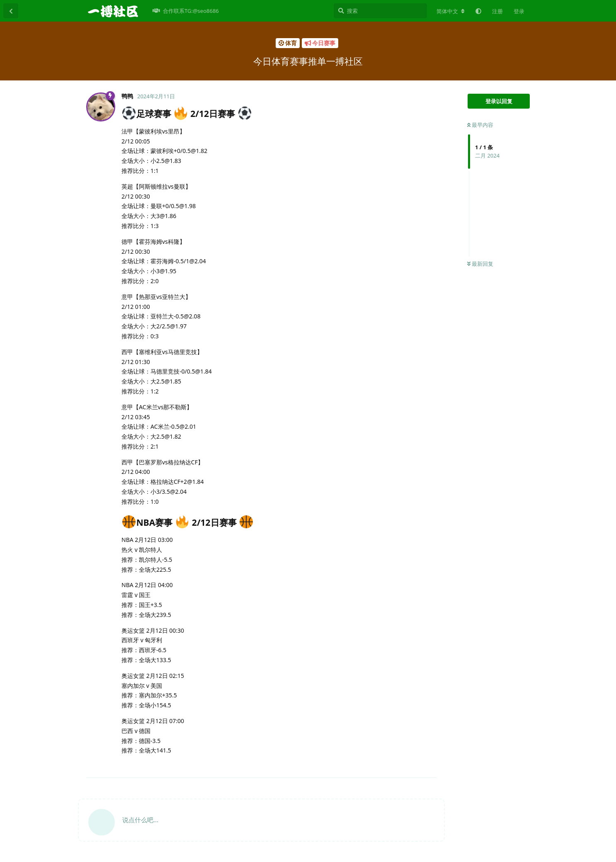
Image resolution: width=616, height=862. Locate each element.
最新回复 (480, 264)
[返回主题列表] (11, 11)
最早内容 (480, 125)
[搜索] (380, 11)
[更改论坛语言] (451, 11)
